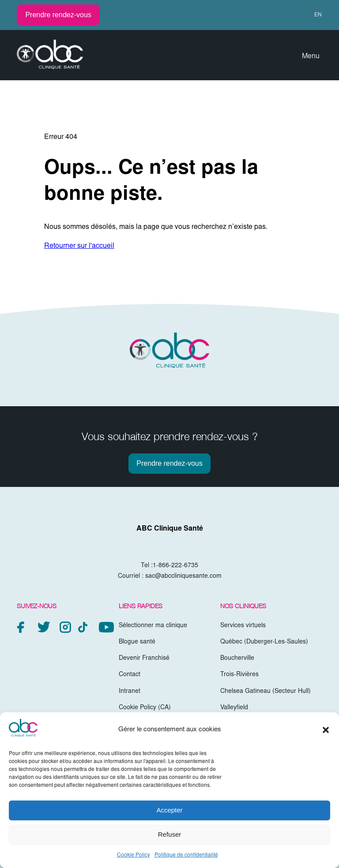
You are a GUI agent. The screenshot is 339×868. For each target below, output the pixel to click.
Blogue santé (137, 642)
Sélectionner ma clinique (153, 626)
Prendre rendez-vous (58, 15)
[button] (326, 730)
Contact (130, 675)
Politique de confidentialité (186, 855)
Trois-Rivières (239, 675)
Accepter (169, 810)
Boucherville (237, 658)
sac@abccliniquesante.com (183, 576)
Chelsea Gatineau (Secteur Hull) (266, 692)
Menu (311, 56)
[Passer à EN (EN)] (314, 15)
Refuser (170, 834)
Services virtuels (243, 626)
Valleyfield (234, 708)
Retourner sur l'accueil (79, 246)
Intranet (130, 692)
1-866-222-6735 (175, 566)
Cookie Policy (134, 855)
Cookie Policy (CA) (145, 708)
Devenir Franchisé (144, 658)
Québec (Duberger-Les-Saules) (264, 642)
